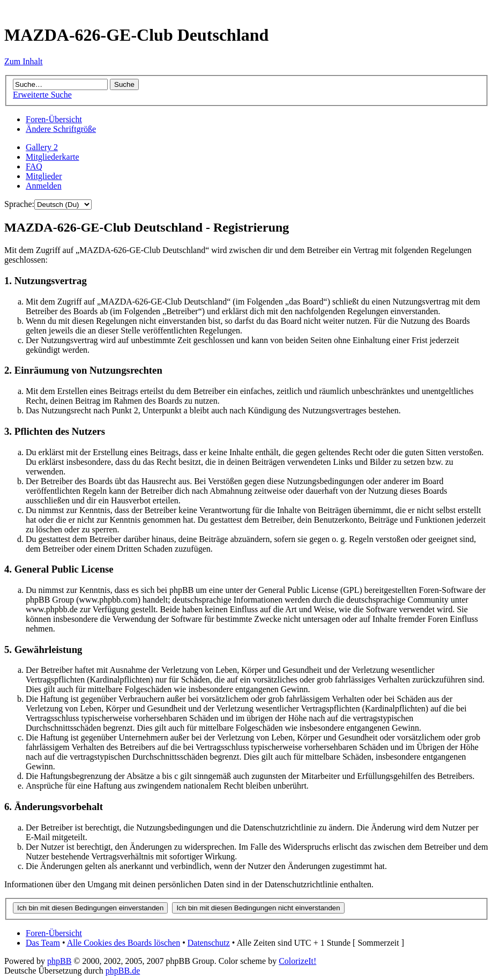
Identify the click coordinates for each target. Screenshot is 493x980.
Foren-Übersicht (54, 119)
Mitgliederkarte (53, 157)
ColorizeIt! (297, 961)
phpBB (59, 961)
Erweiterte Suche (42, 95)
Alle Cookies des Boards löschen (124, 943)
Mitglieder (44, 176)
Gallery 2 (42, 147)
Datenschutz (209, 943)
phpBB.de (123, 971)
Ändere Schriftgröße (61, 129)
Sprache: (19, 204)
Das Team (43, 943)
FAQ (34, 166)
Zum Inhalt (24, 61)
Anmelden (44, 186)
